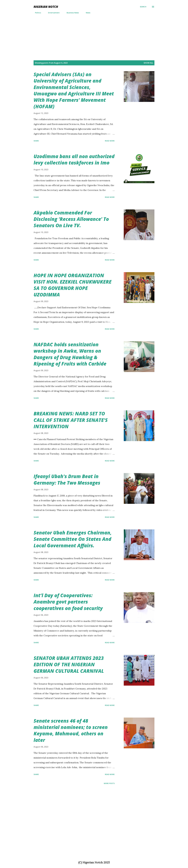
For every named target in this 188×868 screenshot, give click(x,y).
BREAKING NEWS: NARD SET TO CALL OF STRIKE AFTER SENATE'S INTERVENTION (71, 420)
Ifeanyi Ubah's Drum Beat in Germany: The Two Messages (67, 479)
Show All (148, 63)
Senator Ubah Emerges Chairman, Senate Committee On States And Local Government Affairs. (73, 539)
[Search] (143, 7)
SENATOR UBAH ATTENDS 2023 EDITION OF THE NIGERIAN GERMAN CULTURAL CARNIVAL (69, 664)
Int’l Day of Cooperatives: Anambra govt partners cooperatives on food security (68, 602)
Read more (110, 141)
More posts (109, 783)
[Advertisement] (94, 34)
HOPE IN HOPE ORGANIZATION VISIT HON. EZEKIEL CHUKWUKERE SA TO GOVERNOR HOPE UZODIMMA (73, 285)
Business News (71, 13)
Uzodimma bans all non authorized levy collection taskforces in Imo (74, 159)
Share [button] (36, 141)
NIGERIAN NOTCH (46, 7)
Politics (37, 13)
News (87, 13)
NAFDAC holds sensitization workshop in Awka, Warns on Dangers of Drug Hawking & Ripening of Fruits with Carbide (70, 354)
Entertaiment (52, 13)
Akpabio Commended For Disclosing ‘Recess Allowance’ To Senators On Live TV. (71, 219)
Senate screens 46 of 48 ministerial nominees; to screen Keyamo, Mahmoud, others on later (71, 730)
